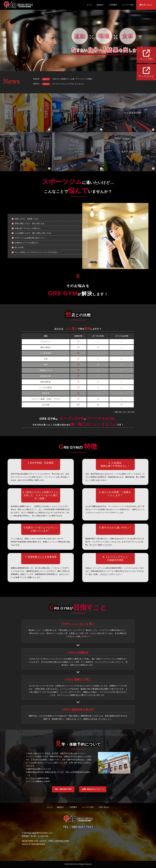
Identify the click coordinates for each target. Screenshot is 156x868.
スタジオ (26, 113)
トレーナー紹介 (128, 5)
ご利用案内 (113, 5)
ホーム (89, 5)
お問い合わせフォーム (90, 790)
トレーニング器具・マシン (78, 113)
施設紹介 (100, 5)
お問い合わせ (146, 5)
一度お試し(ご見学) (107, 574)
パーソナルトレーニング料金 (26, 152)
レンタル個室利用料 (130, 113)
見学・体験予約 (130, 152)
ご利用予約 (78, 152)
